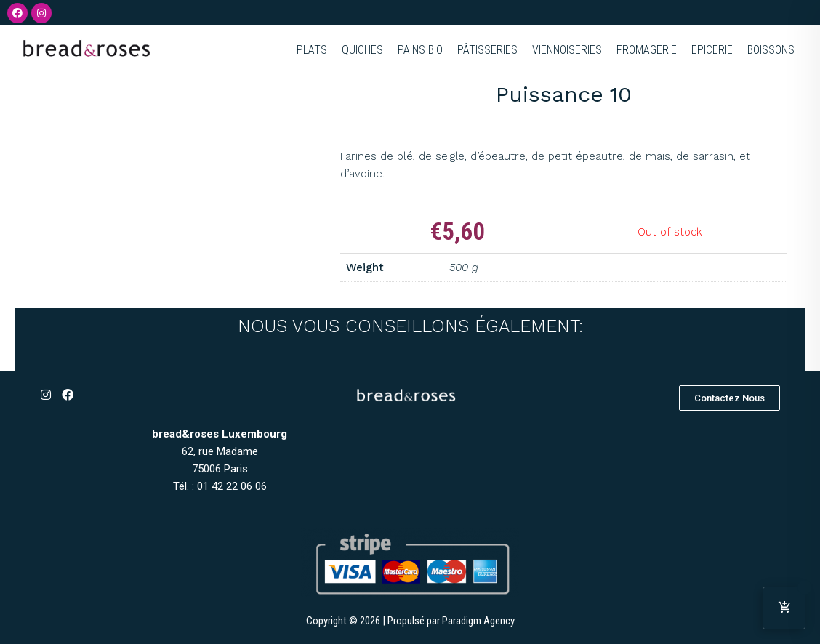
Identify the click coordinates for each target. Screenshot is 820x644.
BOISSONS (771, 50)
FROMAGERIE (647, 50)
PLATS (312, 50)
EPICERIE (712, 50)
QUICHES (362, 50)
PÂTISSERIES (487, 50)
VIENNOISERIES (567, 50)
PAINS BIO (420, 50)
